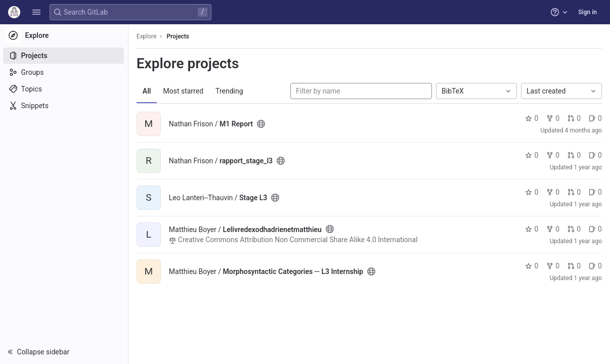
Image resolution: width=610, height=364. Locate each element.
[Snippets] (64, 106)
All (148, 91)
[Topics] (64, 89)
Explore (148, 36)
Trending (230, 91)
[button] (36, 12)
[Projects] (64, 56)
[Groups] (64, 72)
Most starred (185, 91)
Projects (179, 36)
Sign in (587, 12)
